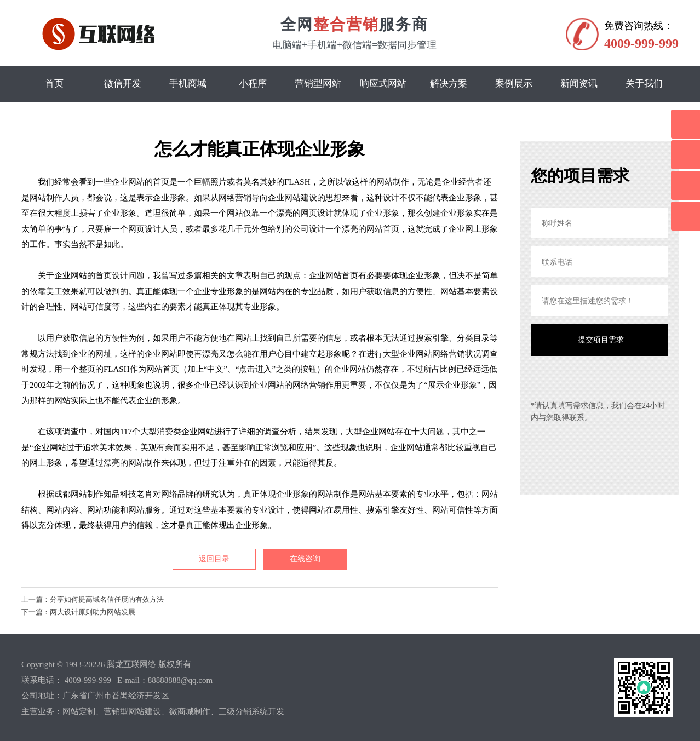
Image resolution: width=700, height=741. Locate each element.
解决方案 (449, 84)
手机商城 (188, 84)
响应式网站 (383, 84)
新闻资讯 (579, 84)
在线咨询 (305, 559)
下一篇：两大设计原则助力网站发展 (78, 612)
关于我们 (644, 84)
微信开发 (123, 84)
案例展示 (514, 84)
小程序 (253, 84)
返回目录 (214, 559)
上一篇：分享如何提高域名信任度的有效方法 (93, 599)
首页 (54, 84)
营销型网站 (318, 84)
